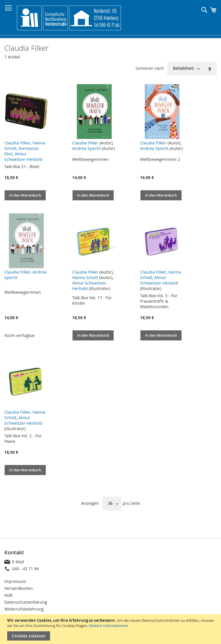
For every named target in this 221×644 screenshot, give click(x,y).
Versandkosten (19, 588)
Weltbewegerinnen (91, 159)
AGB (8, 595)
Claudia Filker (17, 143)
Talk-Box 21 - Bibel (22, 166)
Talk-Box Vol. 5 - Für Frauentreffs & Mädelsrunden (159, 301)
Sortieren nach (150, 68)
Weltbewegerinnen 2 (160, 159)
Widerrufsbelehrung (24, 609)
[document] (111, 629)
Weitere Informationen (108, 626)
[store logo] (69, 18)
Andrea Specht (86, 148)
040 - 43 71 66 (25, 569)
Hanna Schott (85, 277)
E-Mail (18, 562)
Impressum (15, 581)
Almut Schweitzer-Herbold (23, 157)
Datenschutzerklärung (26, 602)
